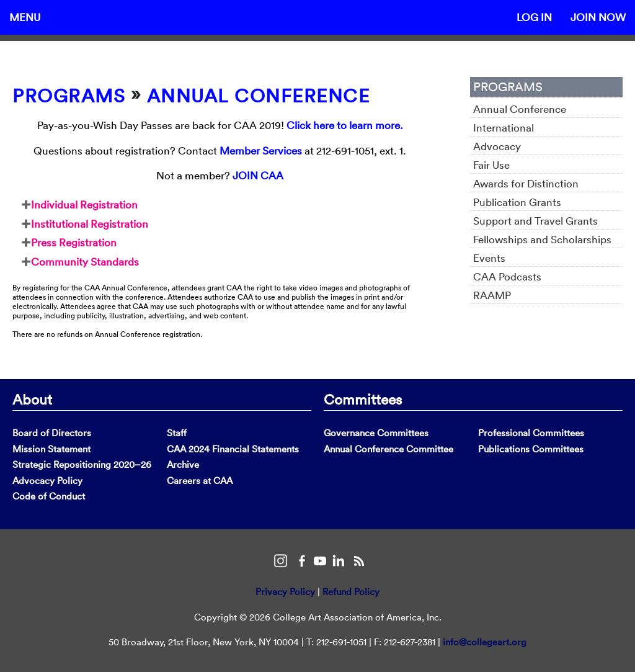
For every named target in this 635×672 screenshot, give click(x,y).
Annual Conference (259, 96)
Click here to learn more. (345, 125)
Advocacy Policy (47, 481)
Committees (363, 399)
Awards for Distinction (526, 183)
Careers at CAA (200, 481)
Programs (69, 96)
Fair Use (491, 165)
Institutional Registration (90, 224)
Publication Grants (517, 202)
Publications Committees (531, 449)
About (32, 399)
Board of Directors (52, 433)
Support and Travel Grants (535, 221)
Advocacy (497, 146)
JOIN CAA (258, 175)
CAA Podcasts (507, 276)
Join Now (598, 17)
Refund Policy (351, 592)
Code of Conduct (49, 496)
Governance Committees (376, 433)
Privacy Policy (285, 592)
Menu (25, 17)
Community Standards (85, 262)
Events (489, 258)
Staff (177, 433)
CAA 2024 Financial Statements (233, 449)
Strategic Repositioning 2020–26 (82, 464)
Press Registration (74, 242)
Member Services (261, 150)
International (504, 128)
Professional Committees (531, 433)
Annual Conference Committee (389, 449)
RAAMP (492, 295)
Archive (183, 464)
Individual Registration (84, 204)
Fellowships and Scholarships (542, 239)
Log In (534, 17)
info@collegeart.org (485, 642)
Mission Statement (51, 449)
